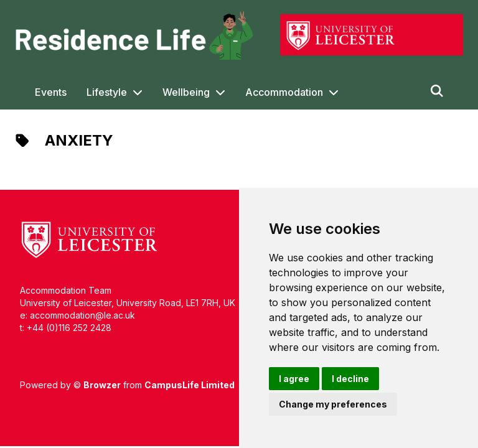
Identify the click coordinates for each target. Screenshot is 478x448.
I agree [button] (294, 379)
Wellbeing (186, 92)
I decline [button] (350, 379)
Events (51, 92)
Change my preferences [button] (333, 404)
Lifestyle (107, 92)
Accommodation (284, 92)
